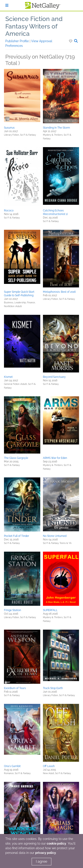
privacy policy (46, 853)
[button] (71, 41)
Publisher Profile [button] (17, 41)
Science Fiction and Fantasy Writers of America (34, 26)
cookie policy (56, 843)
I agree (41, 861)
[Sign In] (7, 5)
